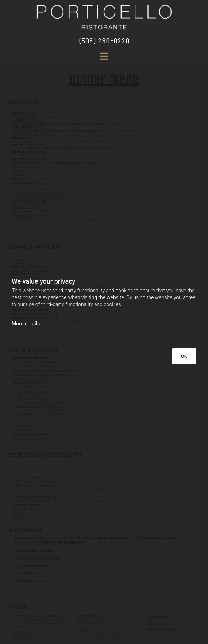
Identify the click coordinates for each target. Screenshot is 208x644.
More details (26, 324)
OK (184, 356)
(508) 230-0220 (104, 41)
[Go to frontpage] (104, 17)
